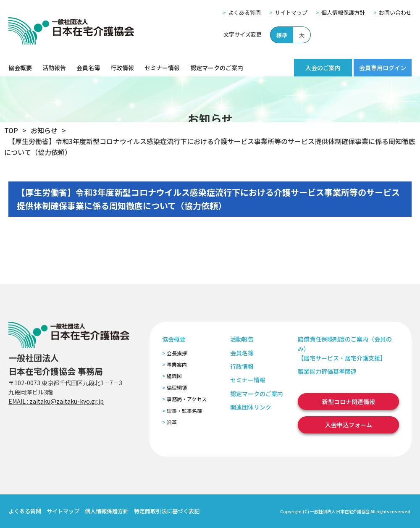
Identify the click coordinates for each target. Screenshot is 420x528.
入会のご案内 (323, 68)
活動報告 (54, 68)
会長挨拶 (177, 353)
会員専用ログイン (383, 68)
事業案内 (177, 364)
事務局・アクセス (187, 399)
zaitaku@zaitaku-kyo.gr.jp (67, 401)
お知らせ (44, 130)
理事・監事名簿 (184, 411)
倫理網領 (177, 387)
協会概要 (20, 68)
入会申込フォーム (349, 425)
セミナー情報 (162, 68)
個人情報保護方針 (343, 12)
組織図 (174, 376)
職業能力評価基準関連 (327, 371)
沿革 (172, 422)
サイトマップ (291, 12)
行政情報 (122, 68)
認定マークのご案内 (217, 68)
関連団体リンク (251, 407)
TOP (11, 130)
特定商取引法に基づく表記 (167, 511)
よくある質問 (244, 12)
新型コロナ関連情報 (349, 402)
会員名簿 (88, 68)
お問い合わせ (395, 12)
